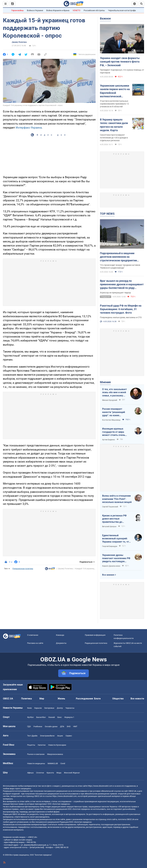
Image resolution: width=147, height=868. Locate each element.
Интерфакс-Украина (29, 128)
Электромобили (47, 736)
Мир (42, 699)
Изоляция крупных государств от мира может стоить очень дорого (114, 432)
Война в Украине (35, 10)
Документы (61, 643)
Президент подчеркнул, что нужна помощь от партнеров (122, 71)
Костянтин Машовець (111, 420)
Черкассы (70, 708)
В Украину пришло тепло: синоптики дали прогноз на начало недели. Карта (114, 125)
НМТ (75, 726)
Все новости (137, 699)
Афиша (30, 773)
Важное (105, 18)
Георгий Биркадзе (110, 546)
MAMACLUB (53, 763)
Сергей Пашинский (110, 507)
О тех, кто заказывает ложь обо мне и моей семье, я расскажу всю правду (115, 393)
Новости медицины (36, 763)
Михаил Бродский (110, 400)
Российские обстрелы (94, 10)
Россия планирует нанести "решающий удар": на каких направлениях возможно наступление (116, 412)
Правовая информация (95, 635)
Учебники (38, 726)
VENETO (77, 10)
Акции (60, 736)
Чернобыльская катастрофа (122, 10)
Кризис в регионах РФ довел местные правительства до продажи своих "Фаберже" (114, 519)
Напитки (42, 745)
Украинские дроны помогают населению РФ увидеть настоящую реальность (116, 558)
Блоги (97, 699)
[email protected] (37, 847)
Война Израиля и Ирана (58, 10)
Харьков (38, 708)
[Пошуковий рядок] (141, 4)
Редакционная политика (23, 569)
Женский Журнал (72, 773)
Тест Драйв (32, 736)
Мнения (105, 382)
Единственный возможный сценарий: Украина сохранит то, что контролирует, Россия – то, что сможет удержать (116, 539)
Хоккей (52, 717)
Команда (60, 635)
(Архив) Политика (19, 42)
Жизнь (61, 699)
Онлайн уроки (51, 726)
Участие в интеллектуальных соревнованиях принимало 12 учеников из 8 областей (114, 104)
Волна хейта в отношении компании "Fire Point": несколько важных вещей (117, 499)
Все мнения (108, 575)
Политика (27, 699)
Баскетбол (41, 717)
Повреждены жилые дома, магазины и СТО (121, 317)
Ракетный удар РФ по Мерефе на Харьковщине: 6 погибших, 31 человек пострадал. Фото (121, 309)
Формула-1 (69, 717)
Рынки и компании (36, 754)
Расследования (84, 699)
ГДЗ (29, 726)
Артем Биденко (109, 440)
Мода (59, 773)
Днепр (60, 708)
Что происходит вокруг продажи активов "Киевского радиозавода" (120, 266)
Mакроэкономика (55, 754)
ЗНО (69, 726)
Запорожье (49, 708)
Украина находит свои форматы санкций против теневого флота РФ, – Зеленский (120, 62)
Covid (63, 763)
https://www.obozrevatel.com (100, 786)
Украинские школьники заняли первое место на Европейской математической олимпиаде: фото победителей (115, 91)
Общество (118, 699)
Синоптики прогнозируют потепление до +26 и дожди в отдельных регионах (114, 138)
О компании (33, 635)
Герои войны (17, 10)
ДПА (62, 726)
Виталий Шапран (109, 527)
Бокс (60, 717)
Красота (50, 773)
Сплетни (40, 773)
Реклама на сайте (35, 643)
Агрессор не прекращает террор (115, 293)
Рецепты (31, 745)
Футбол (30, 717)
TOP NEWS (107, 214)
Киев (29, 708)
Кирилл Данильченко (111, 566)
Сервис (69, 736)
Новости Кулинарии (57, 745)
